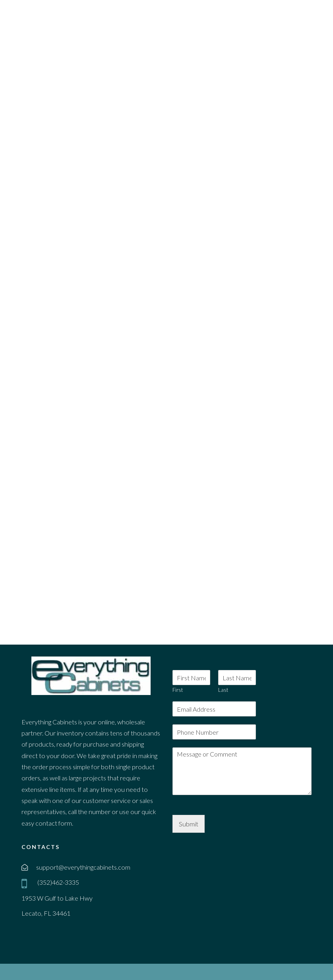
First (178, 690)
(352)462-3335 (58, 882)
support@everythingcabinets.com (83, 867)
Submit (189, 824)
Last (223, 690)
